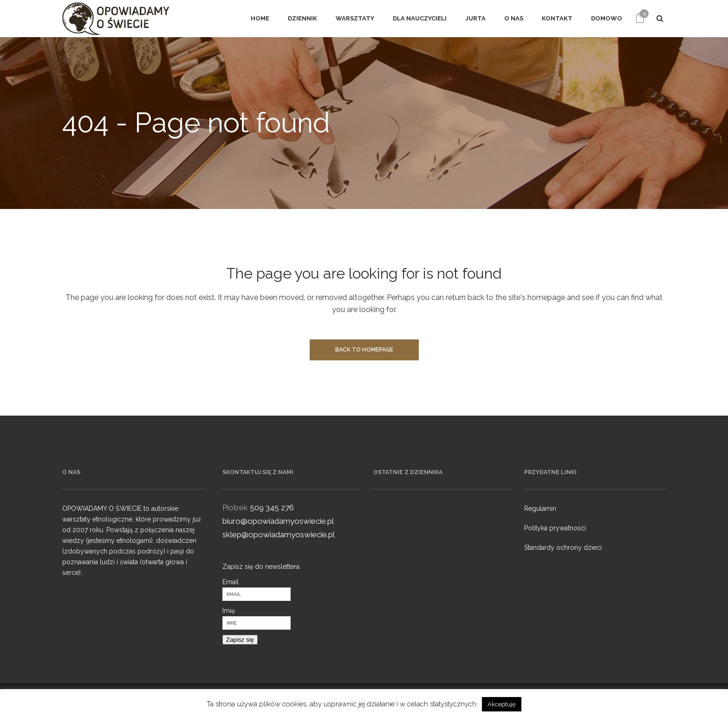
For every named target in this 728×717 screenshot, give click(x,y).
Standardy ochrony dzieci (563, 548)
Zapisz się (240, 640)
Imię (229, 611)
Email (231, 582)
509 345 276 (272, 508)
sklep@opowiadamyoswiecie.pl (279, 534)
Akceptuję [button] (502, 704)
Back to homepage (364, 350)
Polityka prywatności (555, 528)
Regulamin (540, 508)
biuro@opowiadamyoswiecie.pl (278, 521)
